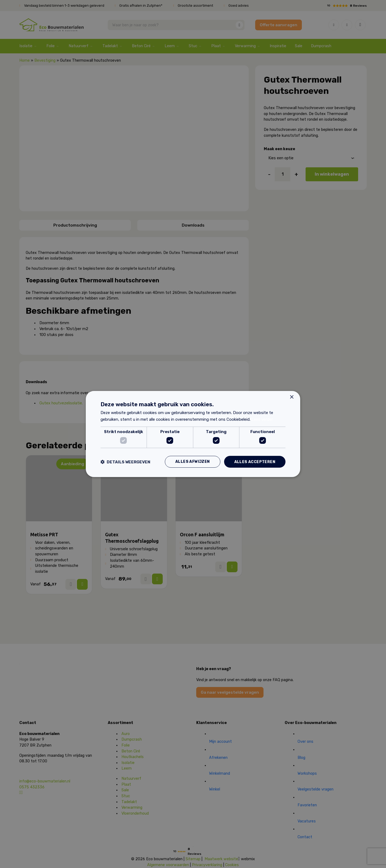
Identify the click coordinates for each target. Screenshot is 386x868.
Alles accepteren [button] (255, 462)
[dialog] (193, 434)
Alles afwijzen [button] (193, 462)
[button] (125, 462)
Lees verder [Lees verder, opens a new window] (262, 419)
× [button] (292, 397)
